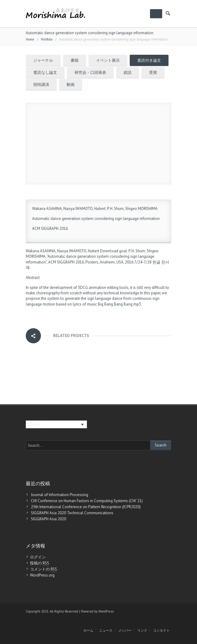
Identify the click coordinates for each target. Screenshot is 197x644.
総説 (128, 72)
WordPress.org (42, 575)
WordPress (106, 611)
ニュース (106, 630)
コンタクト (161, 630)
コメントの (43, 569)
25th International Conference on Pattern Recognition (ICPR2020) (86, 507)
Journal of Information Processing (60, 495)
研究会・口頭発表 (90, 72)
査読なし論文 (45, 72)
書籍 (75, 60)
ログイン (38, 557)
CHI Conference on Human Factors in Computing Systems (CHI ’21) (87, 501)
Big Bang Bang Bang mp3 (119, 304)
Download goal (114, 251)
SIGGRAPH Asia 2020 (48, 519)
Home (30, 39)
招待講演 (41, 85)
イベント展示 (108, 60)
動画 (71, 85)
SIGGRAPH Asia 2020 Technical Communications (72, 513)
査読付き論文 (149, 60)
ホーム (88, 630)
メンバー (125, 630)
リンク (142, 630)
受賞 (153, 72)
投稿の (40, 563)
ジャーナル (43, 60)
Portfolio (47, 39)
